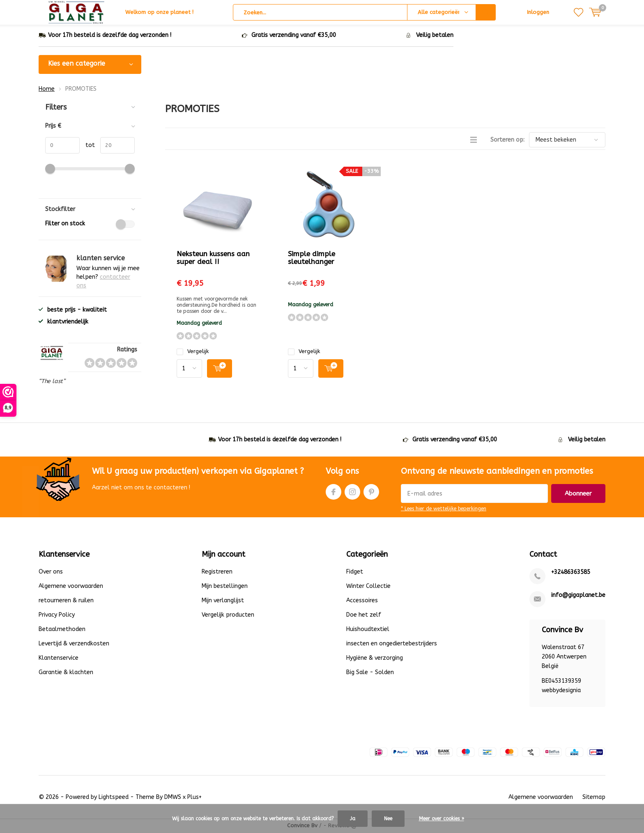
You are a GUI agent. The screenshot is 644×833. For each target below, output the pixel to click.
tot (87, 146)
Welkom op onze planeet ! (159, 12)
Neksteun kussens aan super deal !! (213, 258)
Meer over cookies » (442, 819)
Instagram (352, 491)
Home (47, 89)
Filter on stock (90, 225)
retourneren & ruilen (66, 601)
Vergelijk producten (228, 616)
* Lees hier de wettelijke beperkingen (444, 509)
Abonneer (578, 494)
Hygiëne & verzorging (375, 659)
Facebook (333, 491)
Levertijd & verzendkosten (74, 644)
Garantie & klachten (66, 673)
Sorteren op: (507, 141)
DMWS (173, 798)
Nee (388, 819)
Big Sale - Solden (370, 673)
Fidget (355, 573)
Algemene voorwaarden (71, 587)
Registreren (217, 573)
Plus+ (194, 798)
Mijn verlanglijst (223, 601)
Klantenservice (59, 659)
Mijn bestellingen (225, 587)
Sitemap (594, 798)
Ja (353, 819)
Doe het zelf (364, 616)
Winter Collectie (368, 587)
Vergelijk (193, 352)
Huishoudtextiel (368, 630)
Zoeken (486, 12)
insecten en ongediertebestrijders (392, 644)
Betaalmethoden (62, 630)
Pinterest (371, 491)
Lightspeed (114, 798)
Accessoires (362, 601)
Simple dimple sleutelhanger (312, 258)
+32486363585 (571, 573)
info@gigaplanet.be (578, 596)
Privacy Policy (57, 616)
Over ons (51, 573)
